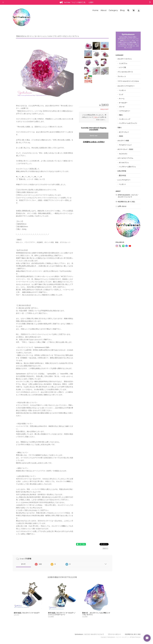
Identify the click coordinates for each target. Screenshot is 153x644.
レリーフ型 (122, 67)
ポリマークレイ (124, 132)
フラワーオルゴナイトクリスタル (128, 81)
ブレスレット (122, 76)
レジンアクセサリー (124, 180)
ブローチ (122, 107)
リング (121, 94)
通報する (105, 548)
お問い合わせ (122, 206)
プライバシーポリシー (114, 634)
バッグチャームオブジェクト (128, 123)
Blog (122, 10)
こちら (95, 117)
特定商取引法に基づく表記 (126, 202)
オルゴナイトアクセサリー (126, 86)
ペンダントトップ (125, 119)
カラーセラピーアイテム (125, 158)
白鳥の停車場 (122, 171)
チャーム (122, 99)
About (104, 10)
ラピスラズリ (123, 154)
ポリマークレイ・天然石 (125, 149)
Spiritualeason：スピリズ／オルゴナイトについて (128, 196)
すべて (23, 564)
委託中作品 (122, 175)
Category (113, 10)
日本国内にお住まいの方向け (94, 142)
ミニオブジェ (123, 63)
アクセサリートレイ (125, 145)
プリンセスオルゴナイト (125, 72)
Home (95, 10)
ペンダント (122, 90)
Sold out (94, 136)
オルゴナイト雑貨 (123, 140)
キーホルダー (123, 103)
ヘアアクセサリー (125, 111)
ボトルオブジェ (124, 162)
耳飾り (121, 115)
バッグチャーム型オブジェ (127, 167)
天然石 (121, 136)
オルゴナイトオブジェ (125, 59)
